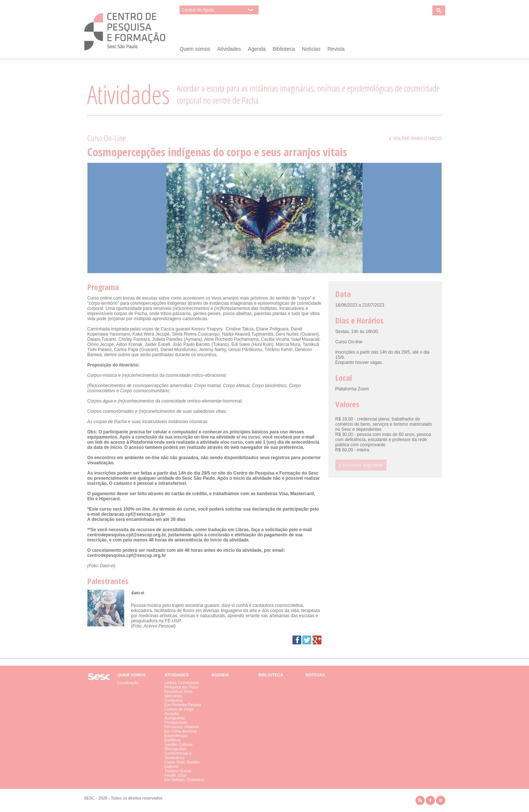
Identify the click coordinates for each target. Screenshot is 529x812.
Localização (128, 683)
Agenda (257, 49)
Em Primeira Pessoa (183, 705)
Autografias (175, 718)
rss (420, 800)
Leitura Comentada (182, 683)
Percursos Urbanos (182, 727)
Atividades (229, 49)
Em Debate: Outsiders (184, 780)
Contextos (174, 700)
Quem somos (195, 49)
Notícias (311, 49)
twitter (441, 800)
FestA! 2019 (175, 775)
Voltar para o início (415, 139)
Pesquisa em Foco (181, 687)
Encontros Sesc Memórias (179, 694)
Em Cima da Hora (181, 731)
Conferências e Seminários (178, 755)
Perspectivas (176, 722)
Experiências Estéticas (176, 738)
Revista (336, 49)
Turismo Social (178, 771)
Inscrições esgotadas (361, 465)
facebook (430, 800)
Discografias (176, 749)
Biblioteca (284, 49)
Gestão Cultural (179, 744)
